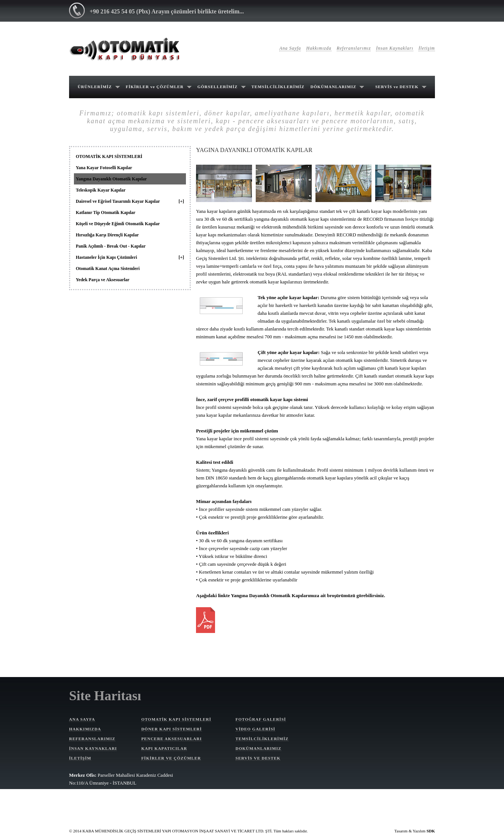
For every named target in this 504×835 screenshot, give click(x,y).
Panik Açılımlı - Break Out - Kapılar (111, 246)
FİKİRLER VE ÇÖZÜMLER (171, 758)
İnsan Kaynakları (395, 48)
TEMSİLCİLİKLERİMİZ (278, 87)
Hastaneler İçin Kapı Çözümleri (130, 257)
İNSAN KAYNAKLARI (93, 748)
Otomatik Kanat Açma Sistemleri (108, 268)
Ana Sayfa (290, 48)
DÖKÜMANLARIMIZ (334, 87)
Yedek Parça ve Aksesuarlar (103, 280)
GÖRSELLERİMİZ (218, 87)
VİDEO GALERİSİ (256, 729)
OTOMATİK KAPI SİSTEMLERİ (109, 156)
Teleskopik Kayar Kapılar (101, 190)
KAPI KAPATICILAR (164, 748)
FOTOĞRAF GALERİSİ (261, 719)
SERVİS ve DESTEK (397, 87)
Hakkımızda (319, 48)
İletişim (427, 48)
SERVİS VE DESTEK (258, 758)
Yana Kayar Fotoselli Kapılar (104, 168)
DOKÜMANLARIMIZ (259, 748)
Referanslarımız (354, 48)
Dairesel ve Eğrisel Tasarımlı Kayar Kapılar (130, 201)
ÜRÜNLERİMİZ (95, 87)
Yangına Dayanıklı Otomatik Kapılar (111, 179)
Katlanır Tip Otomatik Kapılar (106, 212)
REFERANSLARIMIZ (92, 739)
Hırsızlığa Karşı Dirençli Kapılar (107, 235)
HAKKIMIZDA (85, 729)
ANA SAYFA (82, 719)
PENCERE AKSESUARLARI (171, 739)
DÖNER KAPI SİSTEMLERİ (171, 729)
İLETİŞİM (80, 758)
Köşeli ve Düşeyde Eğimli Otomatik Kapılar (118, 224)
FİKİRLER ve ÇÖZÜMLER (155, 87)
